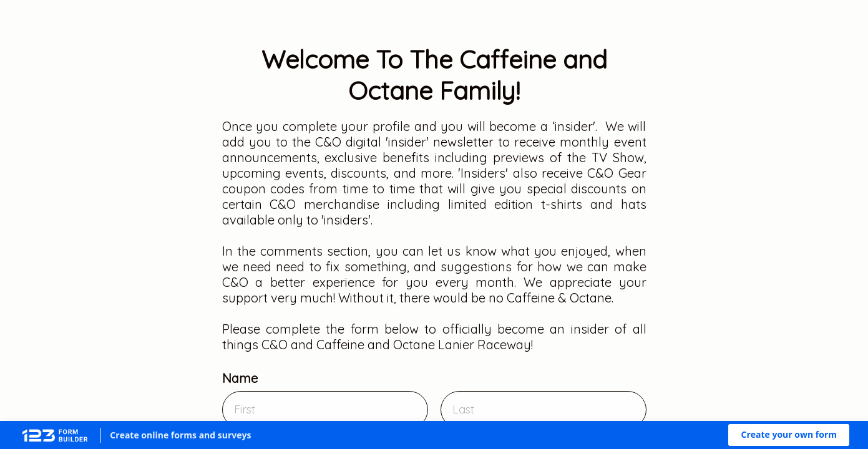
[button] (789, 435)
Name (240, 378)
